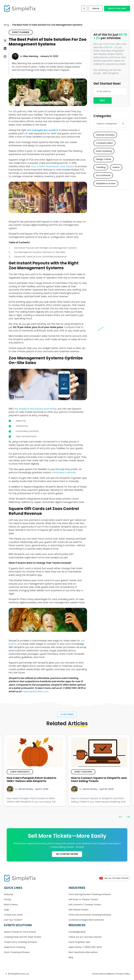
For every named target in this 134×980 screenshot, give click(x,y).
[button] (128, 817)
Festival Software (105, 135)
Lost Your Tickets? (13, 920)
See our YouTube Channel (114, 878)
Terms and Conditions (103, 974)
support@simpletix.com (35, 691)
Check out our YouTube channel (85, 937)
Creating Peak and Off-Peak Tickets (23, 937)
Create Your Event (117, 8)
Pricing (7, 899)
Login (7, 910)
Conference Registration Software (86, 920)
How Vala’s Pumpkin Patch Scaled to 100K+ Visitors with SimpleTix (96, 779)
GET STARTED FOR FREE (67, 854)
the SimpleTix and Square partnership (35, 409)
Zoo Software (103, 175)
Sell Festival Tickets (79, 910)
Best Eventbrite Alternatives (83, 952)
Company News (104, 143)
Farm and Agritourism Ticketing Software (90, 894)
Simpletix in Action (106, 183)
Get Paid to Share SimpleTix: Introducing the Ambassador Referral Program (34, 779)
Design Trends (104, 159)
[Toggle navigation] (84, 9)
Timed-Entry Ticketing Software (20, 942)
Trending (101, 167)
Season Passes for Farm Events (20, 932)
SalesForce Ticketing (15, 947)
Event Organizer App (79, 942)
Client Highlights (84, 772)
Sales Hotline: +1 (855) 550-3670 (85, 947)
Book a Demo (11, 905)
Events (116, 167)
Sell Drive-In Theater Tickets (83, 899)
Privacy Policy (123, 974)
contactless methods (64, 472)
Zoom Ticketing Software (17, 952)
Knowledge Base (77, 932)
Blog (6, 25)
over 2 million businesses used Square (53, 166)
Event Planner (21, 32)
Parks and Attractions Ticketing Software (90, 915)
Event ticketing (104, 151)
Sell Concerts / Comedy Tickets (85, 905)
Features (9, 894)
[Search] (107, 124)
